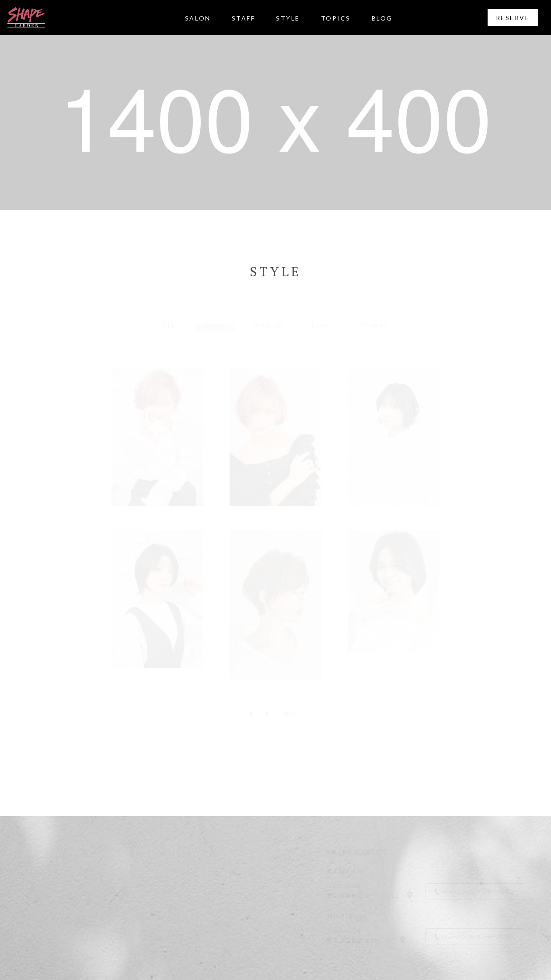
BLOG (382, 18)
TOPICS (336, 18)
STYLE (288, 18)
